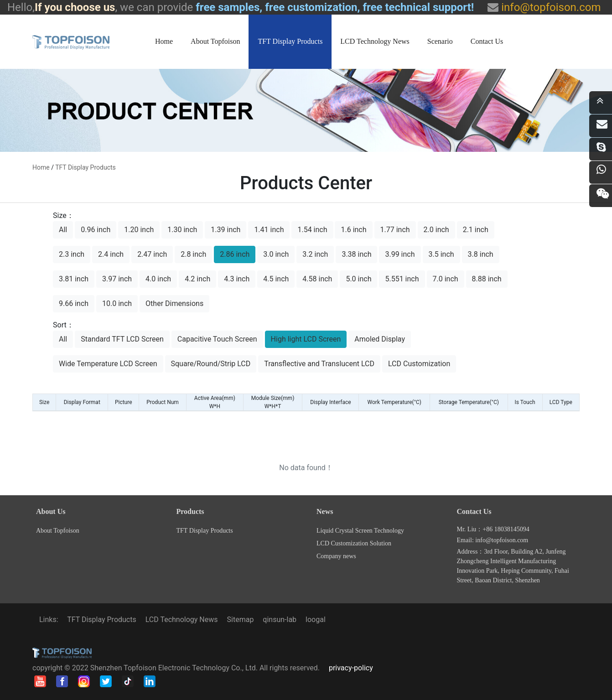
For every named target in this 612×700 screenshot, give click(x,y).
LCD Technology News (375, 41)
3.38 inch (356, 254)
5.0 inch (358, 279)
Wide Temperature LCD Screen (108, 364)
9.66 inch (74, 303)
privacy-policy (351, 668)
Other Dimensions (174, 303)
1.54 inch (312, 230)
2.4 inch (111, 254)
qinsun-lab (280, 620)
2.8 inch (193, 254)
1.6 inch (353, 230)
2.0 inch (436, 230)
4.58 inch (317, 279)
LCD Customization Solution (354, 543)
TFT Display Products (290, 41)
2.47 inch (152, 254)
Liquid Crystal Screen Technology (360, 531)
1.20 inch (139, 230)
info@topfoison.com (550, 7)
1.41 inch (269, 230)
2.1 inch (476, 230)
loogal (316, 620)
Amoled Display (380, 339)
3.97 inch (117, 279)
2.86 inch (235, 254)
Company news (336, 556)
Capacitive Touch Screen (217, 339)
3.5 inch (441, 254)
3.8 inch (481, 254)
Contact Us (487, 41)
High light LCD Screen (306, 339)
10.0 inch (117, 303)
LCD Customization (419, 364)
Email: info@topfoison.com (493, 540)
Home (164, 41)
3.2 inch (315, 254)
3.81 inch (74, 279)
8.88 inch (487, 279)
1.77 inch (395, 230)
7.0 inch (446, 279)
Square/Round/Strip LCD (211, 364)
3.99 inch (400, 254)
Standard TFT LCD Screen (122, 339)
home (41, 167)
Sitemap (241, 620)
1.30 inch (182, 230)
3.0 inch (276, 254)
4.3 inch (237, 279)
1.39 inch (226, 230)
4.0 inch (158, 279)
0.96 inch (96, 230)
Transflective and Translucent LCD (319, 364)
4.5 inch (276, 279)
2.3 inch (72, 254)
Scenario (440, 41)
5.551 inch (402, 279)
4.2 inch (197, 279)
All (63, 230)
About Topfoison (215, 41)
